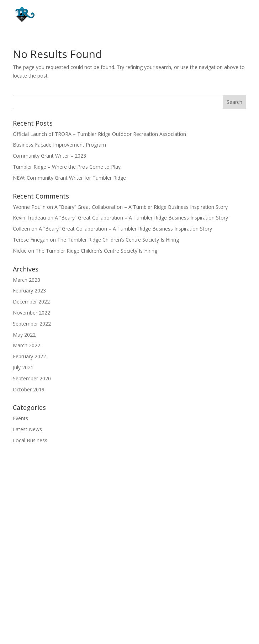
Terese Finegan (31, 240)
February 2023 (29, 291)
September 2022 (32, 324)
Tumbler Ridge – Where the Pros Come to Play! (67, 167)
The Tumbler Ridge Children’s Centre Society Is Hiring (118, 240)
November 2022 (31, 313)
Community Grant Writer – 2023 (49, 156)
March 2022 (27, 345)
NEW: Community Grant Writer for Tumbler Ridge (69, 178)
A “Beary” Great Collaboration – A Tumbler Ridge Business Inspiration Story (141, 207)
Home (129, 493)
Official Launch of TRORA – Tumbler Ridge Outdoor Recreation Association (99, 134)
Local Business (30, 440)
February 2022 (29, 356)
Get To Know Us (130, 504)
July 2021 (23, 367)
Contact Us (129, 547)
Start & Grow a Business (130, 536)
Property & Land (130, 526)
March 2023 (27, 280)
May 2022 (24, 335)
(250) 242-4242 (143, 604)
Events (20, 418)
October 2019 (29, 389)
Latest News (27, 429)
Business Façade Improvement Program (59, 145)
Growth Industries (130, 515)
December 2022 (31, 302)
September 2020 (32, 378)
